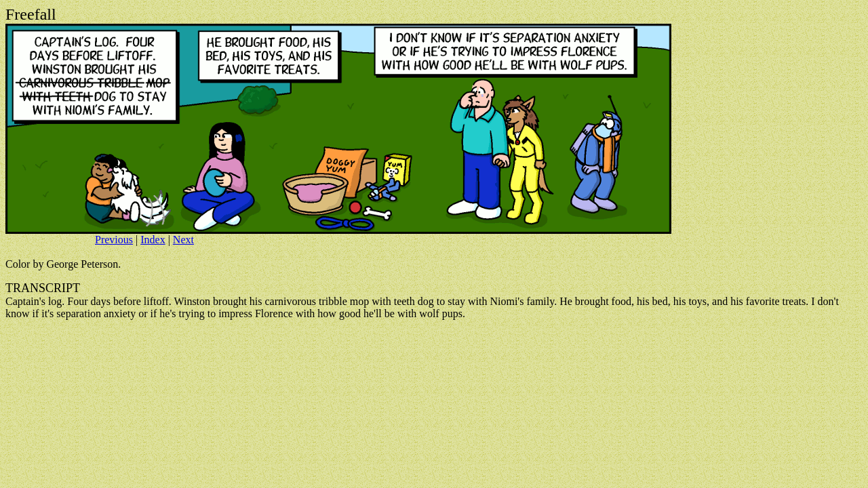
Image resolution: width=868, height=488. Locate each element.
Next (183, 240)
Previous (114, 240)
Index (153, 240)
